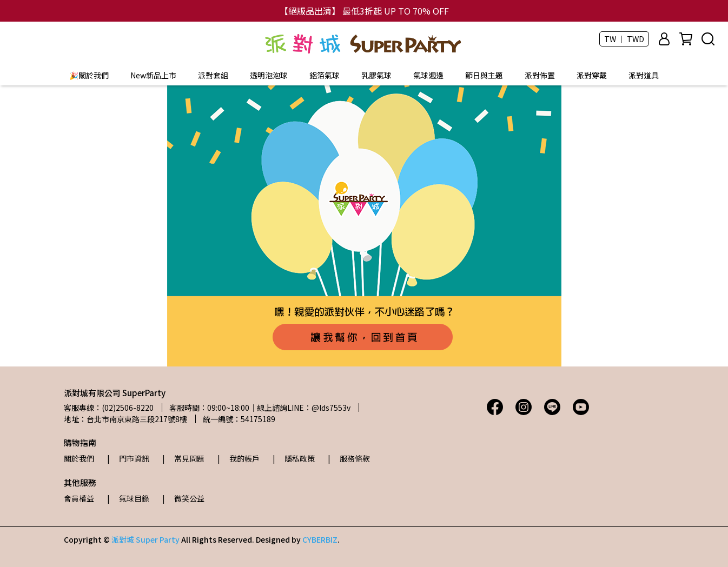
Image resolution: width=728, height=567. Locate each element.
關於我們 (79, 458)
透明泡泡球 (269, 75)
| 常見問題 (183, 458)
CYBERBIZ (320, 539)
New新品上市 (153, 75)
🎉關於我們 (89, 75)
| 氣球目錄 (128, 498)
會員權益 (79, 498)
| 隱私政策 (294, 458)
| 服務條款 (349, 458)
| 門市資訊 (128, 458)
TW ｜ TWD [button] (624, 39)
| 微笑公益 (183, 498)
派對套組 (213, 75)
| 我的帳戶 (239, 458)
